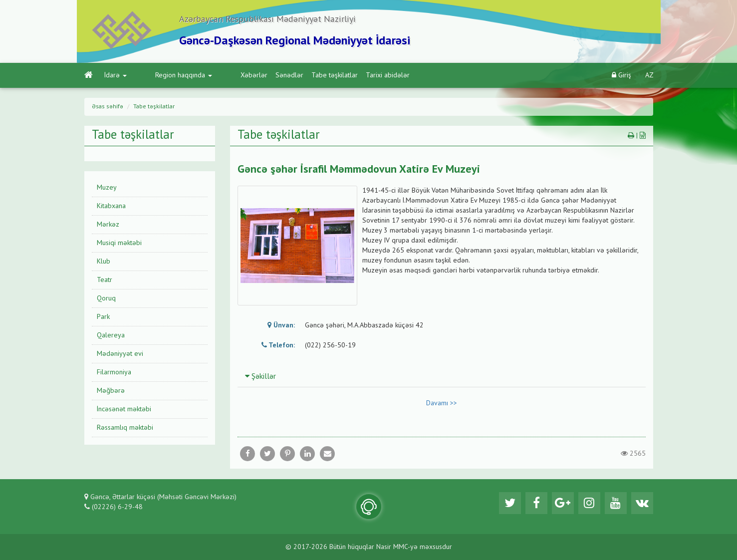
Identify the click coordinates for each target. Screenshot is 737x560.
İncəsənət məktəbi (124, 409)
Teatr (105, 280)
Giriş (621, 75)
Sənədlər (248, 75)
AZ (649, 75)
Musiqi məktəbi (119, 243)
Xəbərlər (213, 75)
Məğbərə (111, 391)
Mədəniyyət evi (120, 354)
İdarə (116, 75)
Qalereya (111, 335)
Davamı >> (442, 403)
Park (103, 317)
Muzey (107, 188)
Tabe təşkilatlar (294, 75)
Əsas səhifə (108, 107)
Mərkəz (108, 225)
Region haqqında (163, 75)
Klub (104, 262)
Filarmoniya (114, 372)
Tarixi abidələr (347, 75)
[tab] (442, 376)
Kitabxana (111, 206)
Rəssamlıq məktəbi (125, 428)
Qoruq (106, 298)
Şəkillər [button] (260, 377)
